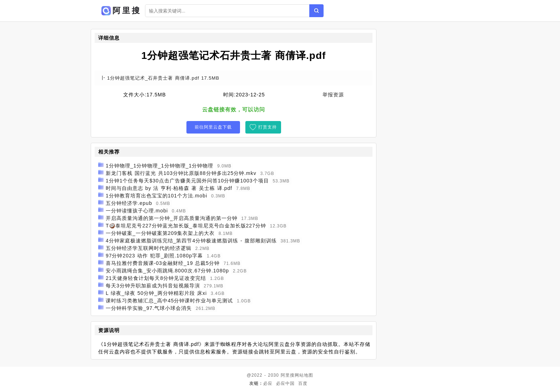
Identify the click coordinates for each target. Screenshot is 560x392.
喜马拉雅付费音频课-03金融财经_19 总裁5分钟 (163, 263)
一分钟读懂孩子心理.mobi (137, 211)
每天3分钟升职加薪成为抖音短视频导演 (153, 286)
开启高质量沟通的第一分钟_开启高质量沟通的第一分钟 (172, 218)
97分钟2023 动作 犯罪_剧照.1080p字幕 (154, 256)
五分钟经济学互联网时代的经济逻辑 (149, 248)
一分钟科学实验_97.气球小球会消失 (149, 308)
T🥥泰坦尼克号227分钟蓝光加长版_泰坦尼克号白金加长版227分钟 (186, 226)
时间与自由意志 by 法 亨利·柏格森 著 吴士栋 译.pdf (169, 188)
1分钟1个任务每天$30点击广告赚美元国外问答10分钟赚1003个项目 (187, 181)
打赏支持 (267, 127)
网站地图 (304, 375)
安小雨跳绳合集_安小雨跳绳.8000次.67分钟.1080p (167, 271)
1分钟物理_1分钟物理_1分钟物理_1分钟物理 (160, 166)
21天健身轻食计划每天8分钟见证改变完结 (156, 278)
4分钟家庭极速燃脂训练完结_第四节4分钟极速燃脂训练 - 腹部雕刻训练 (191, 241)
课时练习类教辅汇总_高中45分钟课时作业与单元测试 (169, 301)
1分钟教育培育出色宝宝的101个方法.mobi (156, 196)
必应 (268, 383)
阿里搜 (288, 375)
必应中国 (285, 383)
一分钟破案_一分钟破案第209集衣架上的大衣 (160, 233)
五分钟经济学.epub (129, 203)
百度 (303, 383)
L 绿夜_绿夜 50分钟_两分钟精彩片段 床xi (156, 293)
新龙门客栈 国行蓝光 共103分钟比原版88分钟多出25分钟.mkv (181, 173)
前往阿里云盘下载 (213, 127)
